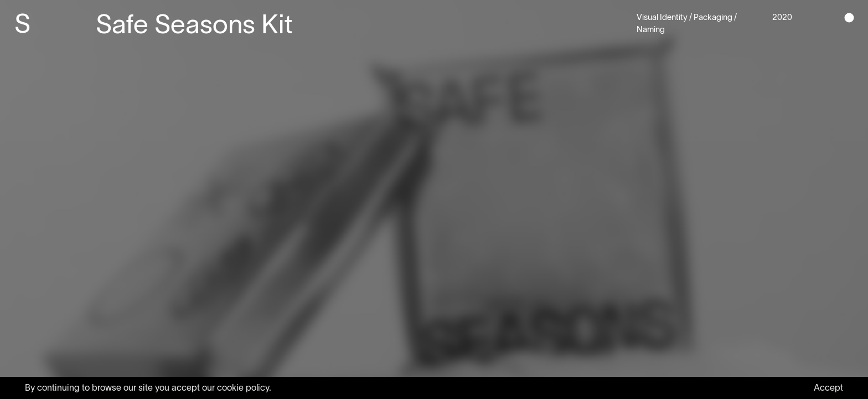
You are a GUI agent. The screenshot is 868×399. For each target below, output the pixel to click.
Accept (828, 387)
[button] (849, 18)
